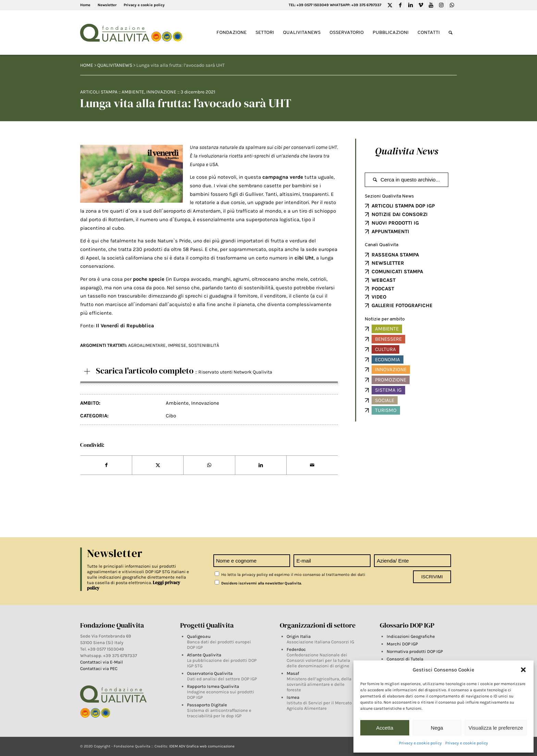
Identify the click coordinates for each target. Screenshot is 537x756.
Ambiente (133, 92)
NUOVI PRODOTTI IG (395, 223)
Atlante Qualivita (204, 655)
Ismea (293, 697)
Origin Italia (299, 636)
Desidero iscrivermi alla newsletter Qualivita (258, 583)
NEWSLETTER (388, 263)
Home (85, 5)
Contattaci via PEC (99, 669)
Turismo (386, 410)
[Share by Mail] (312, 465)
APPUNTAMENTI (390, 231)
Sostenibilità (204, 345)
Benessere (388, 339)
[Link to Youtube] (431, 5)
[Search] (451, 33)
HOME (87, 65)
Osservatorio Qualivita (210, 673)
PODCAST (383, 289)
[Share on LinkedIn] (261, 465)
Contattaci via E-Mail (102, 662)
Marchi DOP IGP (402, 644)
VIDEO (379, 297)
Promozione (391, 380)
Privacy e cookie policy (420, 743)
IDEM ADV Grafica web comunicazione (202, 746)
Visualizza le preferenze (496, 728)
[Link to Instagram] (441, 5)
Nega (437, 728)
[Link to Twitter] (390, 5)
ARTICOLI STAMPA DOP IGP (403, 206)
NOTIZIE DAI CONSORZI (400, 214)
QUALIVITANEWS (115, 65)
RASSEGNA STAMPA (395, 255)
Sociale (385, 400)
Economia (388, 360)
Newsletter (107, 5)
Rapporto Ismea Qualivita (213, 686)
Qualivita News (407, 151)
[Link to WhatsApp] (452, 5)
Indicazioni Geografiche (411, 636)
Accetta (385, 728)
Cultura (385, 349)
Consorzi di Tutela (405, 659)
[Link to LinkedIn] (410, 5)
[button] (523, 670)
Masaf (293, 673)
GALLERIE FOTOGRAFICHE (402, 305)
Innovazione (161, 92)
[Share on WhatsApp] (209, 465)
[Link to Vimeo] (421, 5)
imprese (177, 345)
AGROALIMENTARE (147, 345)
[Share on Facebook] (106, 465)
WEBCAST (384, 280)
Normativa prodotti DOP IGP (415, 651)
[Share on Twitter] (158, 465)
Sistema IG (388, 390)
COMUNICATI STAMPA (397, 272)
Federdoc (296, 649)
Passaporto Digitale (207, 705)
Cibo (171, 416)
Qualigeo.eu (199, 636)
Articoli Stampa (99, 92)
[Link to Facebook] (400, 5)
